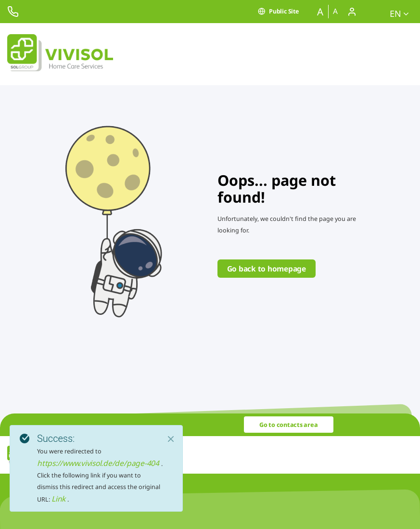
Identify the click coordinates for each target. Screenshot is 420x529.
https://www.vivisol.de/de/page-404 (99, 463)
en (399, 13)
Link (59, 499)
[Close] (171, 439)
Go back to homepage (267, 269)
